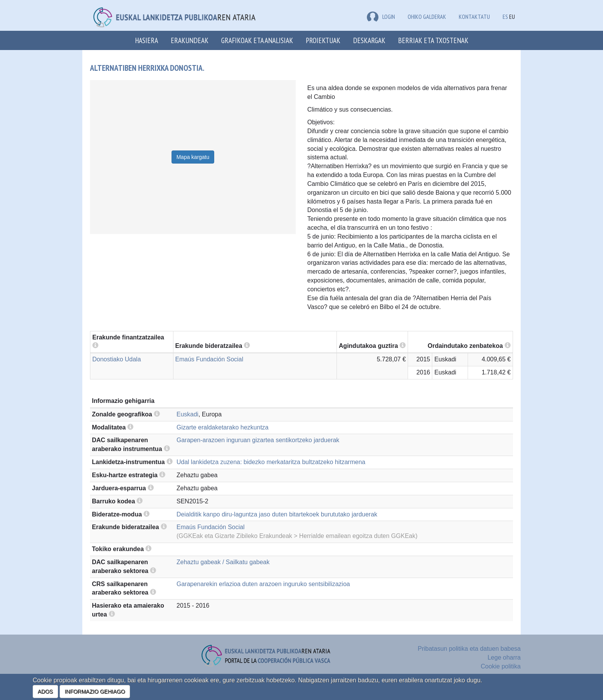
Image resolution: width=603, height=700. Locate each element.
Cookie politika (501, 666)
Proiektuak (323, 40)
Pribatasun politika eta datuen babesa (469, 649)
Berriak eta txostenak (433, 40)
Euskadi (187, 414)
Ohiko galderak (427, 17)
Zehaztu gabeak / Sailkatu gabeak (223, 562)
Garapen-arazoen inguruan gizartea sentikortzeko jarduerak (258, 440)
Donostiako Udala (117, 359)
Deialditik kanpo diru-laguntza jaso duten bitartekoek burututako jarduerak (277, 514)
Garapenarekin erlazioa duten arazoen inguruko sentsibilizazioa (263, 584)
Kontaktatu (474, 17)
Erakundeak (190, 40)
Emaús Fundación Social (209, 359)
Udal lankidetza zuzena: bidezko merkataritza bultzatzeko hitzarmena (271, 462)
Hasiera (147, 40)
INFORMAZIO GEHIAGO (95, 692)
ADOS (45, 692)
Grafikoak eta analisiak (257, 40)
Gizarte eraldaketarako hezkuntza (222, 427)
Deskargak (369, 40)
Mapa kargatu (193, 157)
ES (505, 17)
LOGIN (381, 17)
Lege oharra (504, 657)
